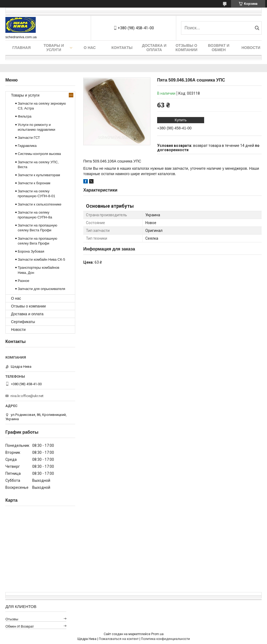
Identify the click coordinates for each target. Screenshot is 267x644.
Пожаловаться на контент (119, 639)
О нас (90, 48)
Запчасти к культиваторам (39, 175)
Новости (251, 48)
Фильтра (25, 116)
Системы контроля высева (39, 154)
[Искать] (257, 28)
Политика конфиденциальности (165, 639)
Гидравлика (27, 146)
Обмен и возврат (20, 626)
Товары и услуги (54, 48)
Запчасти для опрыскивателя (42, 289)
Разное (24, 281)
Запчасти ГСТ (29, 138)
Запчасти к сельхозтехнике (40, 204)
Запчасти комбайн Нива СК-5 (42, 259)
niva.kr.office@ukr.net (27, 396)
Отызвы (12, 619)
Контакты (122, 48)
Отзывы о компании (186, 48)
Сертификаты (23, 322)
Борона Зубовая (31, 251)
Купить (181, 120)
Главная (21, 48)
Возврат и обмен (219, 48)
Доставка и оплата (154, 48)
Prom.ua (157, 634)
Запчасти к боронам (34, 183)
